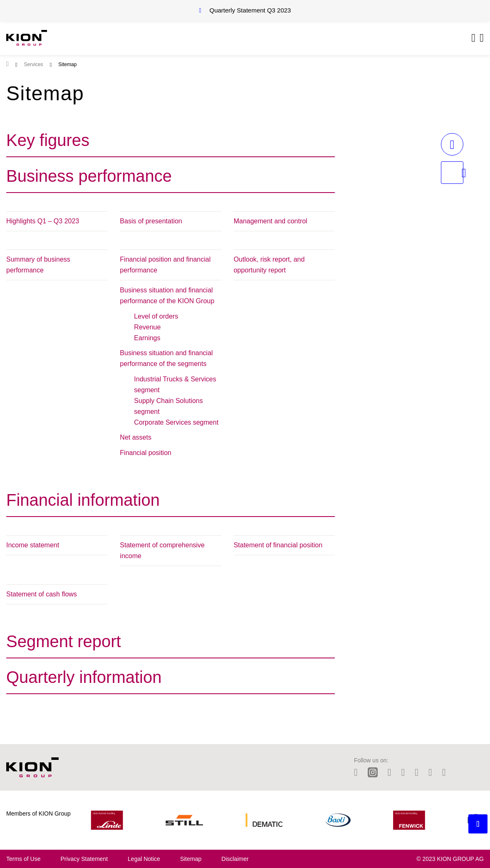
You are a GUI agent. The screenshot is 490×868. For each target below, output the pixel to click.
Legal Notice (144, 859)
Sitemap (191, 859)
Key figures (48, 140)
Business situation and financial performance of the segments (166, 358)
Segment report (64, 641)
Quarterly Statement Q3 (250, 10)
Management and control (271, 221)
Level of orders (156, 316)
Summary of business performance (38, 265)
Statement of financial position (278, 545)
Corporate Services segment (176, 422)
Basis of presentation (151, 221)
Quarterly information (84, 677)
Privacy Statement (84, 859)
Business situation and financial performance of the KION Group (167, 296)
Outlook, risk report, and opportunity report (269, 265)
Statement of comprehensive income (162, 550)
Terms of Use (23, 859)
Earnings (147, 338)
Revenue (147, 327)
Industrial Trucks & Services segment (175, 385)
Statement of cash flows (42, 594)
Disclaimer (235, 859)
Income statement (33, 545)
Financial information (83, 500)
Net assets (136, 437)
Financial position (146, 453)
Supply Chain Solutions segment (168, 406)
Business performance (89, 176)
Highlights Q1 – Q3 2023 (43, 221)
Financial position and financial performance (165, 265)
